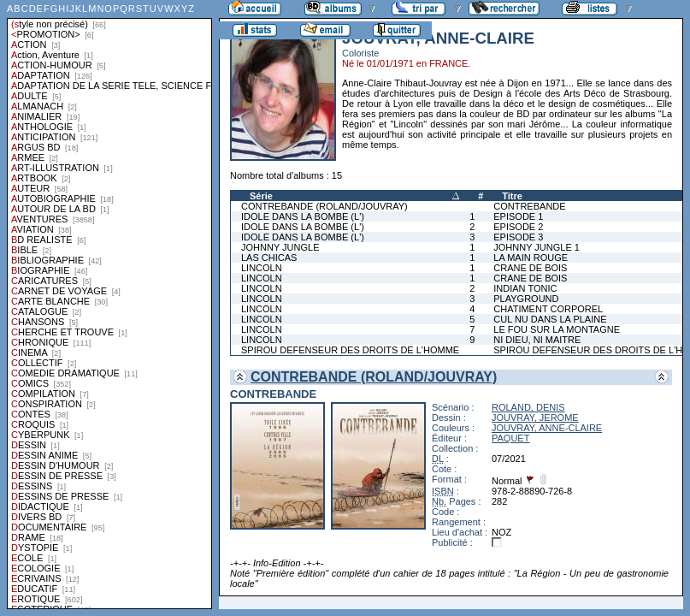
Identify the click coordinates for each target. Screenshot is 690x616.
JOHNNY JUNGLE (280, 247)
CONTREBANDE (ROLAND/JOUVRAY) (324, 206)
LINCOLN (262, 268)
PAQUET (510, 438)
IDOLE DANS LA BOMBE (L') (303, 216)
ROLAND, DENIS (528, 407)
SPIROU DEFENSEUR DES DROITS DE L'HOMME (350, 350)
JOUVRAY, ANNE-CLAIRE (547, 428)
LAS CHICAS (269, 258)
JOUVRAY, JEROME (535, 418)
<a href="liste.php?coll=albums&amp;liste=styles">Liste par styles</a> (109, 305)
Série (261, 196)
